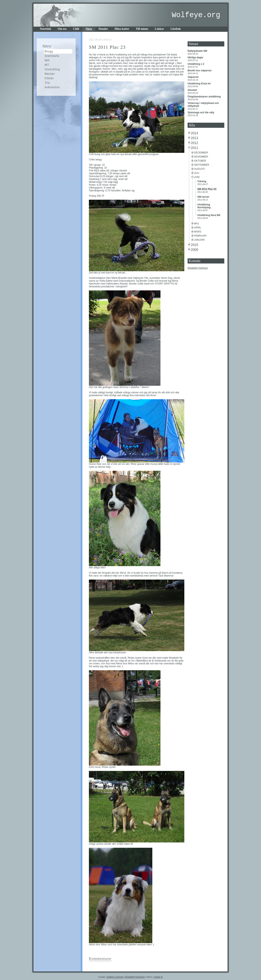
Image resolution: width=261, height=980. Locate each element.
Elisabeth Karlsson (198, 268)
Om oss (62, 29)
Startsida (45, 29)
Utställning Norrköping (204, 206)
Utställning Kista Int (199, 84)
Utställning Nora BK (209, 215)
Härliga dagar (196, 57)
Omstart (193, 90)
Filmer (49, 78)
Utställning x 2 (196, 64)
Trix (47, 83)
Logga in (158, 977)
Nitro (89, 29)
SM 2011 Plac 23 (207, 189)
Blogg (49, 51)
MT (47, 65)
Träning (202, 181)
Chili (76, 29)
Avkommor (52, 87)
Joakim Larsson (115, 977)
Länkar (159, 29)
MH (47, 60)
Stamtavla (52, 56)
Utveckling (52, 69)
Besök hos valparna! (200, 71)
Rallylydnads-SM (198, 51)
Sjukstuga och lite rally (201, 112)
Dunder (103, 29)
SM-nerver (204, 197)
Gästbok (176, 29)
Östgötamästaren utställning (205, 97)
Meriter (50, 74)
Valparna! (193, 77)
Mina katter (122, 29)
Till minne (142, 29)
